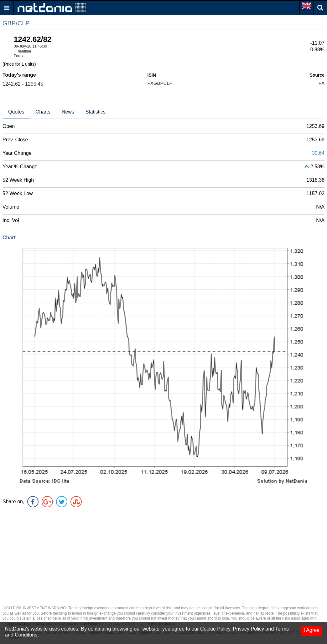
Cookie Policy (215, 629)
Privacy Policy (249, 629)
